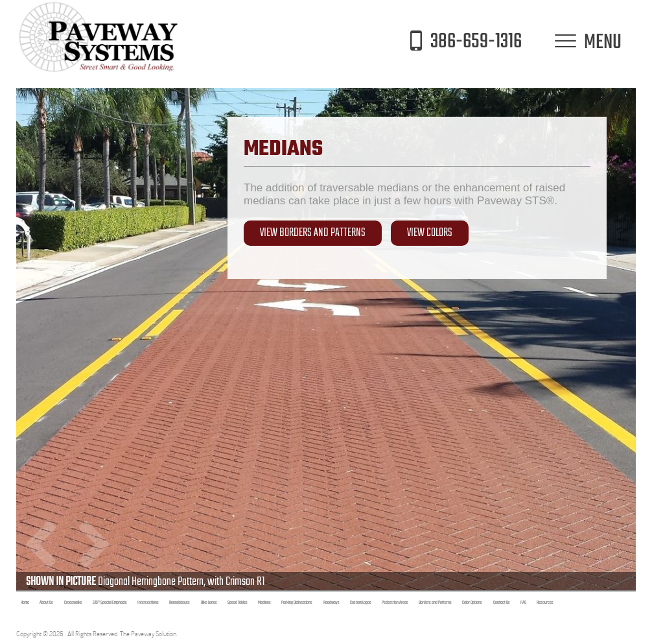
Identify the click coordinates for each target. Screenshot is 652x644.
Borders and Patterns (435, 602)
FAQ (523, 602)
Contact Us (502, 602)
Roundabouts (180, 602)
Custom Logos (361, 602)
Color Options (472, 602)
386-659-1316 (461, 42)
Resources (545, 602)
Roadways (332, 602)
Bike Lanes (209, 602)
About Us (46, 602)
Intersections (148, 602)
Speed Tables (238, 602)
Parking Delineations (297, 602)
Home (25, 602)
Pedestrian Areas (395, 602)
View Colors (430, 233)
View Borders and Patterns (313, 233)
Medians (264, 602)
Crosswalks (73, 602)
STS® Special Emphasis (110, 602)
